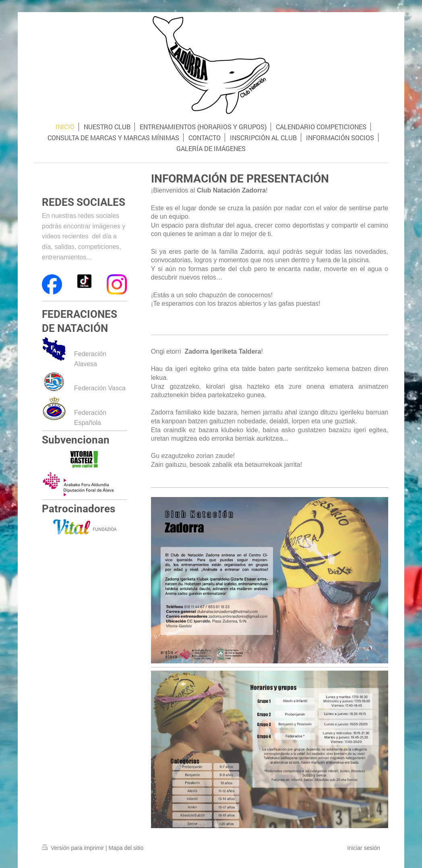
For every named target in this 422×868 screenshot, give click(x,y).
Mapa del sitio (126, 848)
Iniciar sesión (364, 848)
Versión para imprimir (74, 848)
